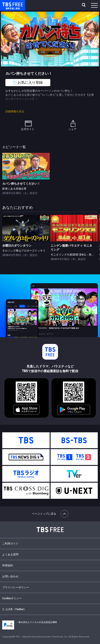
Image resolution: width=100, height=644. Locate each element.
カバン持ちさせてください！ (21, 184)
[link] (26, 166)
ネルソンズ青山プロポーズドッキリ (24, 251)
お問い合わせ (10, 576)
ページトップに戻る (50, 514)
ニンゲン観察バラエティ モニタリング (71, 248)
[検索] (84, 5)
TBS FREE (7, 4)
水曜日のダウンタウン (17, 246)
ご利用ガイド (10, 544)
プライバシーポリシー (16, 587)
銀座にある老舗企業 (14, 189)
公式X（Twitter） (14, 609)
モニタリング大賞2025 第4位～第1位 (73, 255)
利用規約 (8, 565)
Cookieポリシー (12, 598)
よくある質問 (10, 554)
